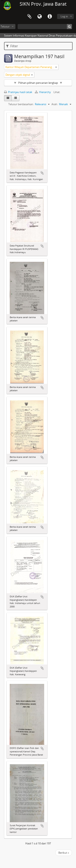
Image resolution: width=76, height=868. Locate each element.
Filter (12, 46)
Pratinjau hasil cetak (18, 92)
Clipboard (29, 17)
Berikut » (64, 853)
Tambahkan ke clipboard (42, 173)
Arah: (55, 104)
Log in (64, 16)
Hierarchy (43, 92)
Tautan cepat (50, 17)
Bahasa (40, 17)
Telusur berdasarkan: (21, 104)
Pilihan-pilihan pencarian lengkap (38, 83)
